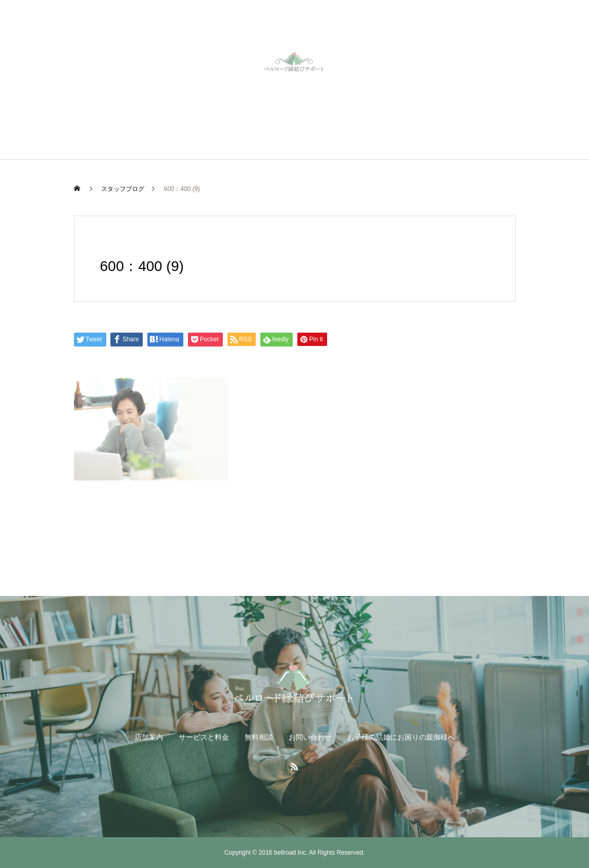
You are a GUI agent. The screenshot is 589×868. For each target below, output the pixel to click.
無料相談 (259, 737)
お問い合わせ (310, 737)
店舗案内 (149, 737)
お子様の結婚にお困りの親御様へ (401, 737)
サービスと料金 (204, 737)
